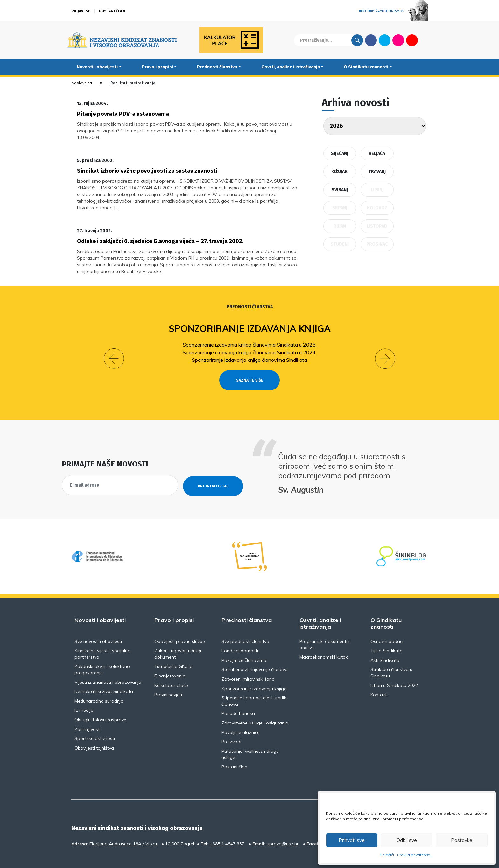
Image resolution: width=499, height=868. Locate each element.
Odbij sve (407, 840)
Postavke (462, 840)
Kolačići (387, 855)
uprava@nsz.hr (283, 823)
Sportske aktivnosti (95, 718)
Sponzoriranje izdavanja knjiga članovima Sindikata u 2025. (250, 336)
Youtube (412, 40)
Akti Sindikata (385, 640)
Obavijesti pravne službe (180, 621)
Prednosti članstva (217, 67)
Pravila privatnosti (414, 855)
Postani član (112, 11)
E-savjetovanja (170, 655)
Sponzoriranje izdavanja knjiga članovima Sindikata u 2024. (250, 343)
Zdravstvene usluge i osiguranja (255, 703)
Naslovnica (82, 83)
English (426, 40)
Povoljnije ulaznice (241, 712)
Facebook (371, 40)
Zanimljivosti (88, 709)
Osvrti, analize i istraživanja (291, 67)
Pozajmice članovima (244, 640)
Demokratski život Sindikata (104, 671)
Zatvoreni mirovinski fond (248, 659)
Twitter (385, 40)
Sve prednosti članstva (245, 621)
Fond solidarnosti (240, 630)
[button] (114, 344)
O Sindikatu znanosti (366, 67)
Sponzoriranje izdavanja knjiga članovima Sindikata (250, 351)
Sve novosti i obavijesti (98, 621)
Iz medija (84, 690)
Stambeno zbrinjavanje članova (255, 649)
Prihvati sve (352, 840)
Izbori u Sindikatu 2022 (394, 665)
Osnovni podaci (387, 621)
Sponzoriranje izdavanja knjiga (250, 320)
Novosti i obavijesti (97, 67)
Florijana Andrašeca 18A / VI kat (123, 823)
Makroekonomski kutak (324, 637)
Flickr (398, 40)
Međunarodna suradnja (99, 681)
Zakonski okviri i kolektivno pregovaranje (102, 649)
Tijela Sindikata (387, 630)
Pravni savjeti (168, 674)
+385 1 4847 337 (227, 823)
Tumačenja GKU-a (173, 646)
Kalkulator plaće (171, 665)
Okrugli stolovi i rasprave (100, 699)
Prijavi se (81, 11)
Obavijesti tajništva (94, 728)
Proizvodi (231, 721)
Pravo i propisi (158, 67)
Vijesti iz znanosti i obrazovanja (108, 661)
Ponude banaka (238, 693)
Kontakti (379, 674)
